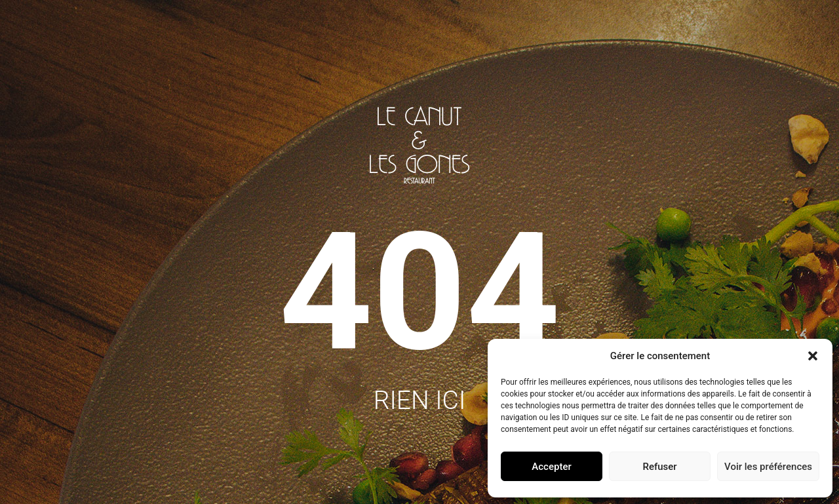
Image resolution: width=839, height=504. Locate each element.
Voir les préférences (768, 467)
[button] (813, 356)
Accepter (551, 467)
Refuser (659, 467)
